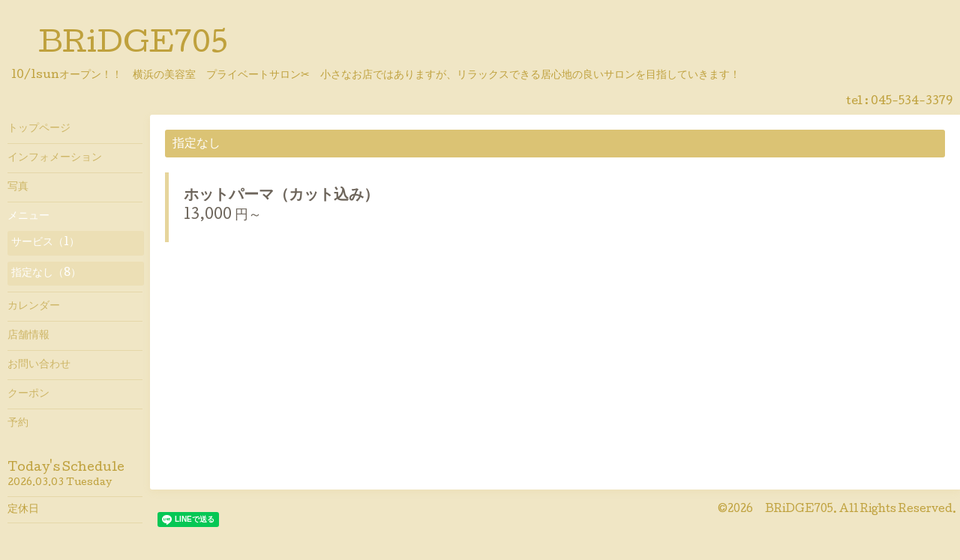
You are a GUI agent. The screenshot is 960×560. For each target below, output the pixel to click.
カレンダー (34, 307)
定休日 (23, 510)
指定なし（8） (46, 274)
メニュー (28, 217)
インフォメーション (55, 158)
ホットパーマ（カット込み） (281, 196)
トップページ (39, 129)
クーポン (28, 394)
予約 (18, 424)
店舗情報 (28, 336)
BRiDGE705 (133, 46)
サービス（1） (45, 243)
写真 (18, 187)
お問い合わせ (39, 365)
